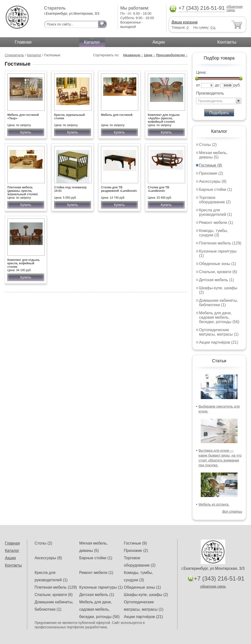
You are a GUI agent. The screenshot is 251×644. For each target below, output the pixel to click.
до (217, 85)
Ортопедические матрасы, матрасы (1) (219, 332)
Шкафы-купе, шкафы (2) (146, 595)
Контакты (227, 42)
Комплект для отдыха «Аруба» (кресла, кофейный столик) (164, 118)
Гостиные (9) (211, 165)
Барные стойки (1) (216, 189)
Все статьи (232, 511)
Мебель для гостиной (117, 115)
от (198, 85)
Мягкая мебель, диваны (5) (213, 155)
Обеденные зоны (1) (218, 264)
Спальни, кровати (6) (218, 272)
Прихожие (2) (211, 173)
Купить (26, 132)
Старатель (14, 55)
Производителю (172, 55)
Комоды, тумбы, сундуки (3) (214, 233)
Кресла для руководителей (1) (216, 212)
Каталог (92, 42)
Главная (23, 42)
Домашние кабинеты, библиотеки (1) (219, 303)
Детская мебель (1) (216, 280)
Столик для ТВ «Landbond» (158, 189)
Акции (159, 42)
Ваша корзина (184, 22)
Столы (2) (208, 145)
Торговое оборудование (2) (215, 200)
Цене (149, 55)
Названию (133, 55)
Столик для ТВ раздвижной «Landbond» (119, 189)
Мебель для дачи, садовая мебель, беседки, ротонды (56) (219, 317)
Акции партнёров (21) (219, 342)
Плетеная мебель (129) (220, 243)
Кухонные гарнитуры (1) (101, 587)
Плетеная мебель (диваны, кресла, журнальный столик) (23, 191)
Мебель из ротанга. (214, 504)
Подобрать (219, 113)
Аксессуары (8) (213, 181)
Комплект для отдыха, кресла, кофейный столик (24, 263)
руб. (237, 85)
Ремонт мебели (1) (216, 223)
